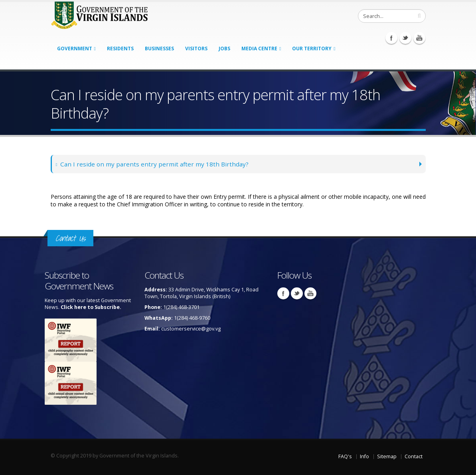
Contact (414, 456)
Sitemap (387, 456)
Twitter (405, 38)
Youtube (419, 38)
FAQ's (345, 456)
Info (364, 456)
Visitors (196, 48)
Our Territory (312, 48)
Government (75, 48)
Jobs (224, 48)
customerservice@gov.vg (191, 329)
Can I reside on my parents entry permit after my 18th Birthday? (153, 164)
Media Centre (259, 48)
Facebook (391, 38)
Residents (120, 48)
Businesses (159, 48)
